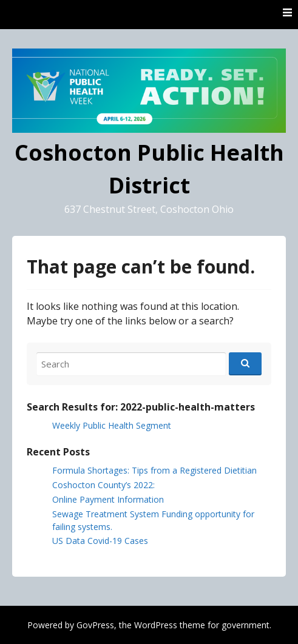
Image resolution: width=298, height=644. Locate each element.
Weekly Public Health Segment (112, 425)
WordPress (156, 625)
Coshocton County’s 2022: (103, 485)
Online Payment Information (108, 499)
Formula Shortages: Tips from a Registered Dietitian (154, 470)
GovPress (95, 625)
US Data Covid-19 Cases (100, 541)
